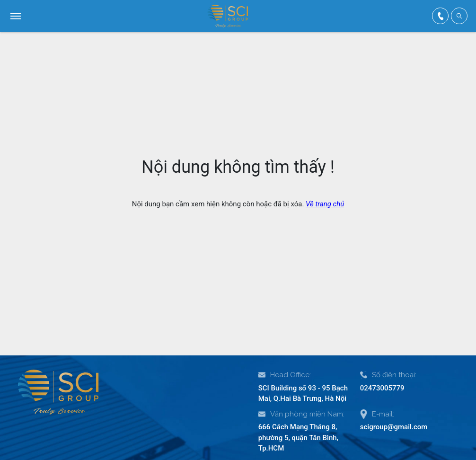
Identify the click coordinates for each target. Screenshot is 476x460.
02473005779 (382, 388)
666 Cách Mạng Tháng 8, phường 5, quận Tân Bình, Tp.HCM (298, 438)
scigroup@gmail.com (394, 427)
